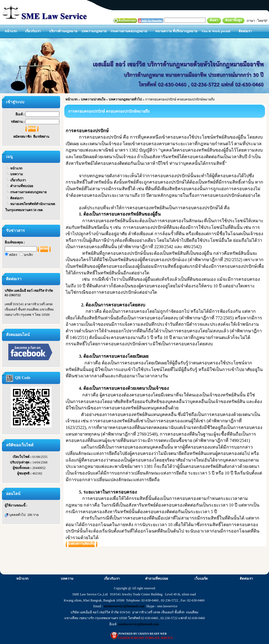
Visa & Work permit (216, 31)
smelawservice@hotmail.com (124, 606)
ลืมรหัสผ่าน (41, 137)
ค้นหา (214, 20)
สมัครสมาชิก (23, 137)
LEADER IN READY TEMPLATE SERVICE (146, 638)
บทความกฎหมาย (94, 31)
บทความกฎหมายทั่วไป (125, 99)
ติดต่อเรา (245, 31)
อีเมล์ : (20, 114)
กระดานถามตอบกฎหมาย (129, 31)
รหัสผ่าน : (18, 122)
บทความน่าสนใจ (93, 99)
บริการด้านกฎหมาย (63, 31)
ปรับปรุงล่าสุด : (21, 462)
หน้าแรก (11, 31)
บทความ (17, 174)
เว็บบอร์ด (201, 579)
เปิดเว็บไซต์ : (22, 457)
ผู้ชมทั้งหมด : (22, 468)
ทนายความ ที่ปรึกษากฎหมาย (176, 31)
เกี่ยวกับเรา (33, 31)
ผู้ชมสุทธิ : (25, 473)
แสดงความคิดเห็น (82, 544)
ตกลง (32, 128)
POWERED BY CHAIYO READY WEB (143, 634)
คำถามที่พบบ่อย (22, 186)
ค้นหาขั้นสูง (233, 20)
